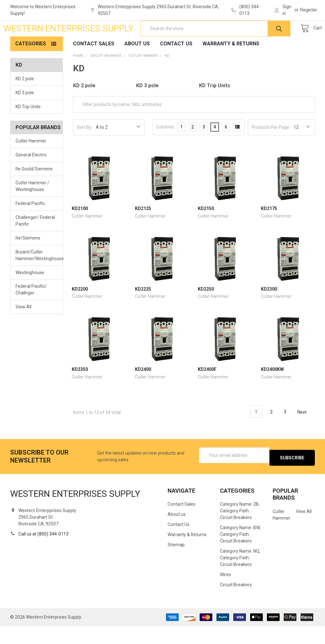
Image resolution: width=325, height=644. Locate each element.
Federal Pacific (30, 224)
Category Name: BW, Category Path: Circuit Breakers (240, 552)
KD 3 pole (25, 113)
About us (137, 64)
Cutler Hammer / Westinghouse (32, 206)
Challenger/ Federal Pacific (35, 241)
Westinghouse (30, 292)
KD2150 (206, 229)
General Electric (31, 175)
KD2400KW (272, 390)
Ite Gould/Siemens (34, 189)
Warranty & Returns (231, 64)
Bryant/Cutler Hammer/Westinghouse (36, 276)
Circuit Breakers (236, 602)
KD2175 (269, 229)
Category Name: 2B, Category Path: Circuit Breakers (240, 529)
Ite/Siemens (28, 258)
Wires (226, 592)
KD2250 (206, 309)
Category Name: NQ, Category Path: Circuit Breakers (240, 575)
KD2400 (143, 390)
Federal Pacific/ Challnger (31, 310)
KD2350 (80, 390)
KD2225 (143, 309)
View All (23, 327)
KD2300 (269, 309)
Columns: (166, 147)
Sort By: (85, 148)
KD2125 (143, 229)
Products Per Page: (271, 148)
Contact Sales (94, 64)
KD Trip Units (28, 127)
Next (306, 432)
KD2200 (80, 309)
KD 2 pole (25, 99)
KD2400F (207, 390)
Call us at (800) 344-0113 (43, 552)
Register (309, 10)
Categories (31, 64)
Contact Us (176, 64)
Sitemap (176, 562)
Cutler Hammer (31, 161)
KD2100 (80, 229)
